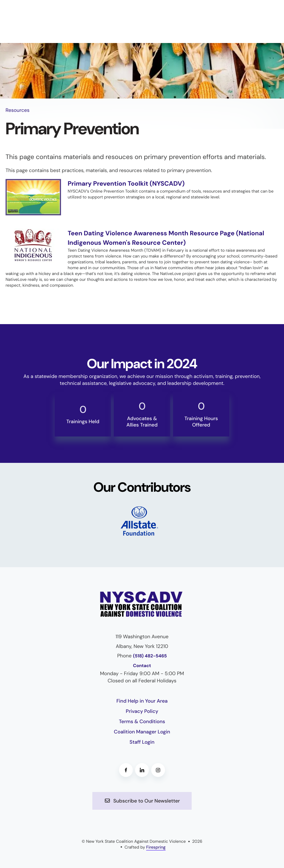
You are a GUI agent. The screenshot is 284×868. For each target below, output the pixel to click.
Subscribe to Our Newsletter (142, 801)
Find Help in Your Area (142, 701)
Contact (142, 666)
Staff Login (142, 742)
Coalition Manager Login (142, 732)
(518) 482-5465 (150, 656)
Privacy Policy (142, 711)
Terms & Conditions (142, 721)
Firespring (156, 847)
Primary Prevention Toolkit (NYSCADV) (130, 184)
